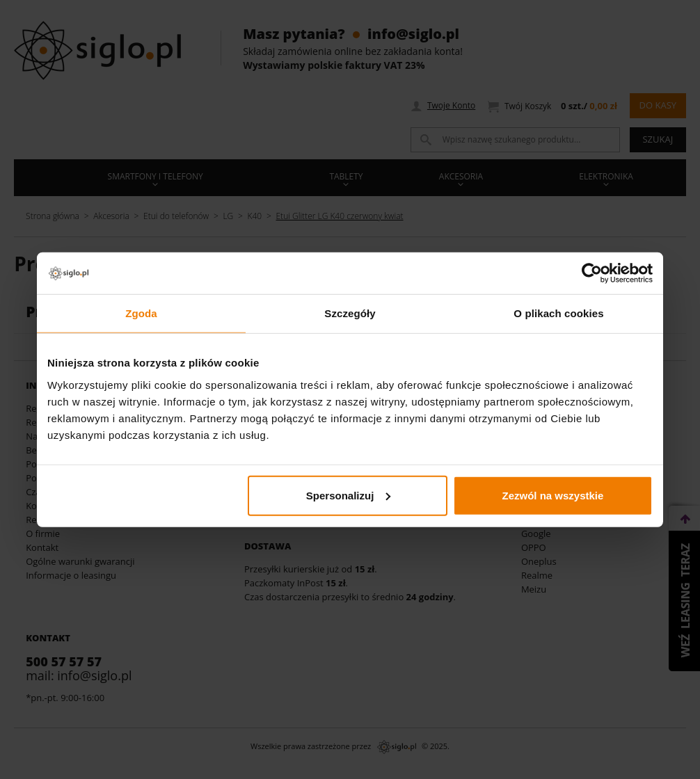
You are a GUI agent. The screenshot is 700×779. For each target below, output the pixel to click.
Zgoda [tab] (141, 313)
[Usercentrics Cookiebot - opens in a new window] (592, 273)
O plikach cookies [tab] (558, 313)
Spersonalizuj (349, 495)
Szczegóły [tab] (350, 313)
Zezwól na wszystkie (553, 495)
